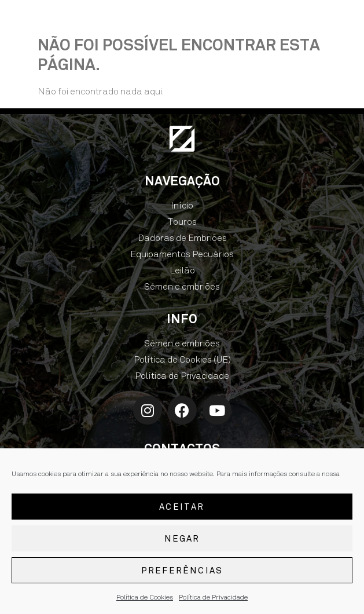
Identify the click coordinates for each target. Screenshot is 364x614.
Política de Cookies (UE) (182, 359)
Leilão (182, 270)
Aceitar (182, 508)
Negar (182, 540)
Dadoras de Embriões (182, 238)
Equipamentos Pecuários (182, 254)
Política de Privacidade (213, 598)
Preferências (182, 572)
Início (182, 205)
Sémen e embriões (182, 286)
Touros (182, 222)
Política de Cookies (145, 598)
